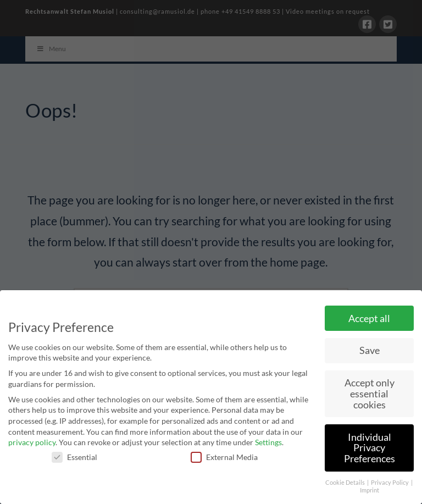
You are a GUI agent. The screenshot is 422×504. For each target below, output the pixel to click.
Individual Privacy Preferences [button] (370, 448)
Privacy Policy (390, 483)
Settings (268, 442)
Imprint (370, 490)
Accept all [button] (369, 319)
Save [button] (370, 350)
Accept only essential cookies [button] (370, 394)
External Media (224, 457)
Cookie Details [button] (346, 483)
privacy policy (32, 442)
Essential (74, 457)
